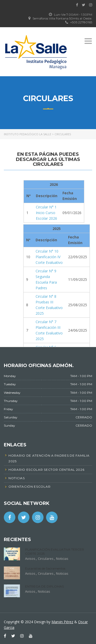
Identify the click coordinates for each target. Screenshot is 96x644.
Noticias (62, 559)
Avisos (30, 559)
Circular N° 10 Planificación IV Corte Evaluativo (49, 257)
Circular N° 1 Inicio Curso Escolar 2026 (46, 213)
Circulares (46, 559)
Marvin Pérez (62, 622)
